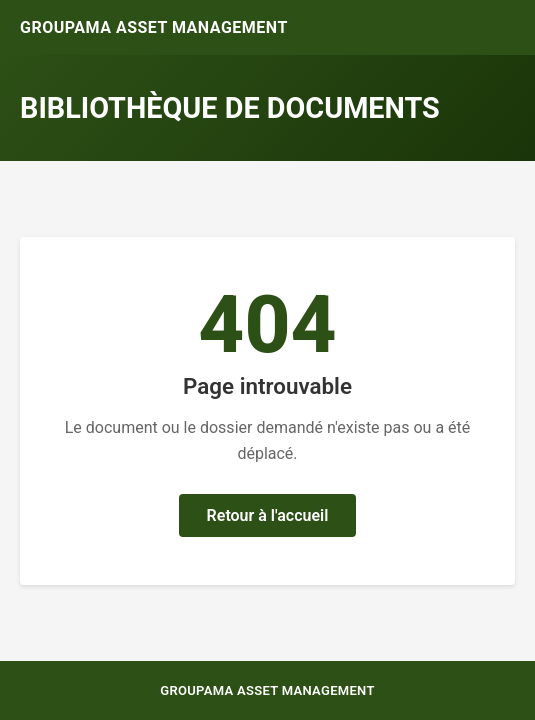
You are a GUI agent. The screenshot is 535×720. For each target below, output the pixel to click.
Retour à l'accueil (268, 515)
